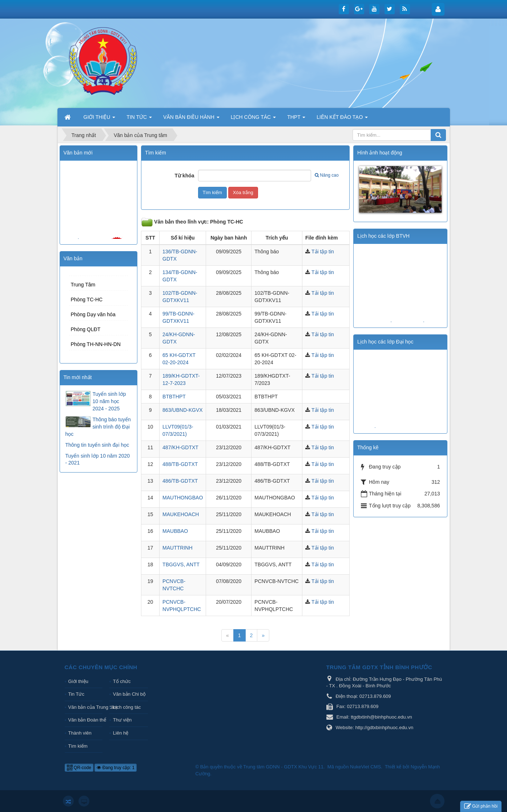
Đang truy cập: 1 (116, 768)
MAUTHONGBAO (183, 498)
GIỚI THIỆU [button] (100, 119)
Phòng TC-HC (87, 300)
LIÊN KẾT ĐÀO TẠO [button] (342, 119)
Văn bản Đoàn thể (86, 720)
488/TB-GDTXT (180, 464)
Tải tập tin (323, 252)
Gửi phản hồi (481, 806)
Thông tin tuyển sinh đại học (97, 445)
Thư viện (122, 720)
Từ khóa (184, 176)
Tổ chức (122, 681)
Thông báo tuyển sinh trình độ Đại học (98, 427)
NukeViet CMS (365, 767)
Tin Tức (76, 694)
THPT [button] (296, 119)
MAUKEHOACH (181, 514)
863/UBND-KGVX (182, 410)
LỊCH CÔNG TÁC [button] (253, 119)
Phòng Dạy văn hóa (93, 314)
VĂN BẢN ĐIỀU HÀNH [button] (191, 119)
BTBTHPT (174, 397)
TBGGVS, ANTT (181, 564)
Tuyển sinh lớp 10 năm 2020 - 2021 (98, 459)
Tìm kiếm (78, 746)
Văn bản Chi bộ (129, 694)
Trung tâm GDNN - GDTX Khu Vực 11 (283, 767)
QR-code (79, 768)
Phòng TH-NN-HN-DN (96, 344)
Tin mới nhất (78, 377)
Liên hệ (121, 733)
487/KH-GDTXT (180, 447)
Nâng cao (327, 175)
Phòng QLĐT (86, 329)
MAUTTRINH (177, 548)
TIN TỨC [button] (139, 119)
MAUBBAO (175, 531)
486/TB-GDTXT (180, 481)
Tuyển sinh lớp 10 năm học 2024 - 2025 (109, 401)
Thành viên (80, 733)
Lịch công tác (127, 707)
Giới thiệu (78, 681)
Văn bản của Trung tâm (86, 707)
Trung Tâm (83, 285)
